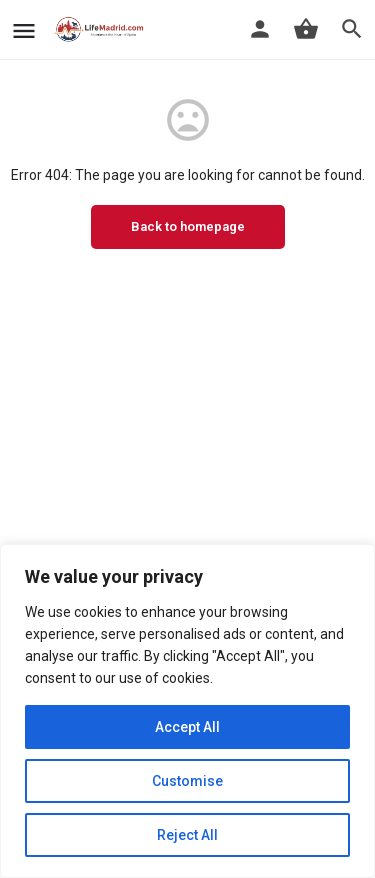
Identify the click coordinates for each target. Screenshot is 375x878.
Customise (187, 781)
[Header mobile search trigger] (352, 29)
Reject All (187, 835)
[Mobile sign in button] (260, 29)
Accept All (187, 727)
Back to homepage (188, 226)
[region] (187, 711)
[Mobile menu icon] (24, 30)
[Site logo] (102, 30)
